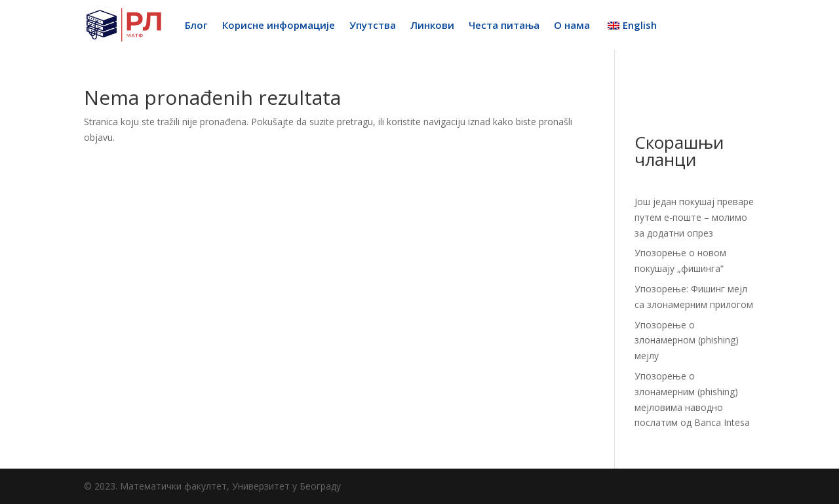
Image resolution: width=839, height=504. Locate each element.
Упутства (373, 25)
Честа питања (504, 25)
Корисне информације (279, 25)
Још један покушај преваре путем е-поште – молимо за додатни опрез (694, 217)
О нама (572, 25)
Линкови (432, 25)
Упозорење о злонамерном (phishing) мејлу (687, 340)
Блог (196, 25)
